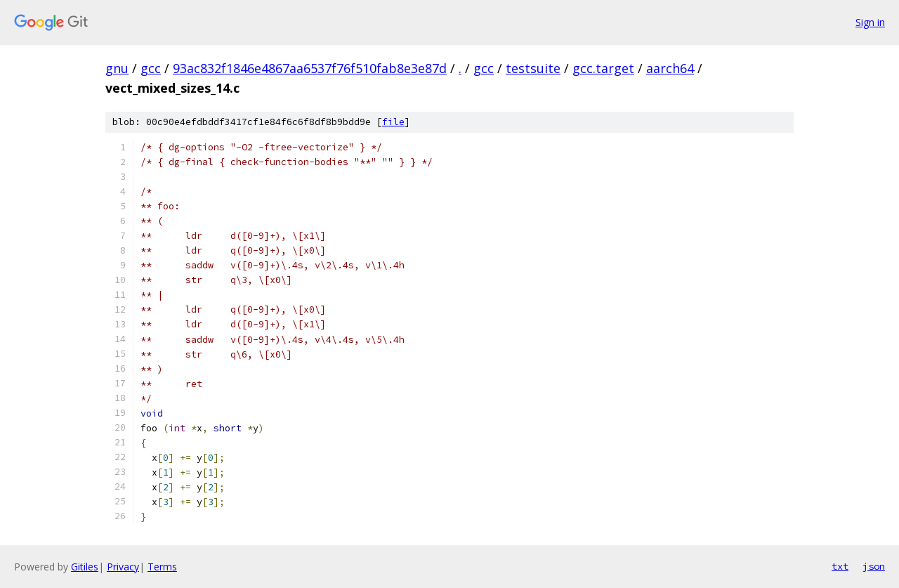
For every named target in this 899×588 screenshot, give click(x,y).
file (393, 122)
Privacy (123, 567)
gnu (117, 68)
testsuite (533, 68)
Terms (162, 567)
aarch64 (670, 68)
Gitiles (85, 567)
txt (840, 566)
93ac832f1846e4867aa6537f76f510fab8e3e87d (310, 68)
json (874, 566)
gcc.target (603, 68)
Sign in (870, 22)
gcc (151, 68)
